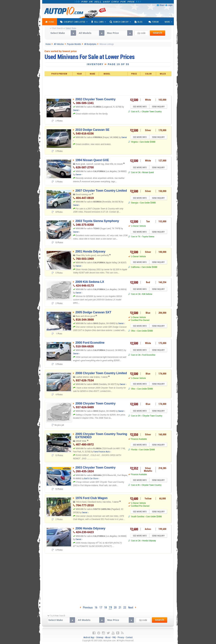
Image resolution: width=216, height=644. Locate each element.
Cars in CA (136, 173)
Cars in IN (135, 485)
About (108, 637)
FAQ (114, 637)
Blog (139, 22)
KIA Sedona (147, 295)
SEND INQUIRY (159, 107)
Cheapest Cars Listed (73, 22)
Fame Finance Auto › (102, 452)
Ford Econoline (149, 355)
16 (96, 607)
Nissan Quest (148, 173)
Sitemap (100, 637)
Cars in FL (135, 112)
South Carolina (138, 517)
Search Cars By (119, 22)
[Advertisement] (108, 85)
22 (125, 607)
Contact (129, 637)
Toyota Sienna (148, 237)
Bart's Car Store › (92, 478)
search (158, 33)
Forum (154, 22)
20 (115, 607)
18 (105, 607)
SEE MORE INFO (140, 107)
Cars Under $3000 (147, 142)
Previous (86, 607)
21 (120, 607)
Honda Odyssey (149, 541)
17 (101, 607)
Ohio (133, 331)
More (167, 22)
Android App (89, 637)
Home (50, 22)
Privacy (121, 637)
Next (132, 607)
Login (170, 5)
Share (162, 5)
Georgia (135, 203)
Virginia (134, 142)
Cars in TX (136, 237)
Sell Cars (97, 22)
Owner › (76, 110)
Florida (134, 450)
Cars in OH (136, 416)
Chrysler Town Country (152, 112)
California (135, 268)
